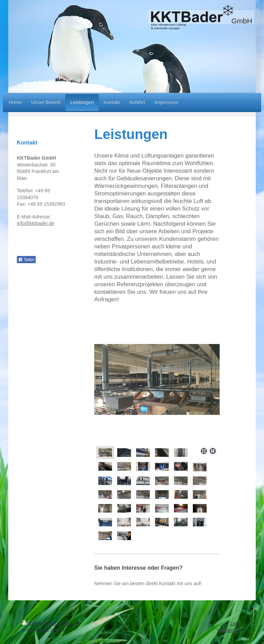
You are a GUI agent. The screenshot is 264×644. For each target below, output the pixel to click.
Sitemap (70, 623)
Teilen (26, 260)
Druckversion (40, 623)
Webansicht (229, 630)
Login (236, 623)
